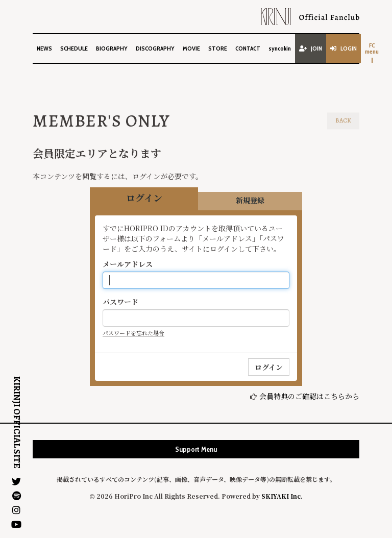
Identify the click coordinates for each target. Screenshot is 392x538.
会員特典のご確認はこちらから (309, 396)
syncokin (280, 48)
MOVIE (191, 48)
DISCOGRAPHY (155, 48)
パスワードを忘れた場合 (133, 333)
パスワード (120, 302)
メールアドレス (128, 264)
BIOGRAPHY (112, 48)
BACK (343, 120)
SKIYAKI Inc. (282, 496)
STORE (218, 48)
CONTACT (248, 48)
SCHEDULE (74, 48)
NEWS (44, 48)
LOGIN (344, 48)
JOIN (311, 48)
